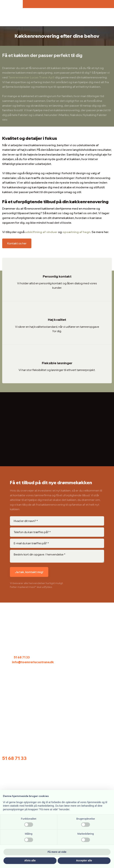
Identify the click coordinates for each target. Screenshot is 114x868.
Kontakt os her (17, 243)
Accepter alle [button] (84, 860)
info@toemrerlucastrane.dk (33, 662)
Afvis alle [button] (30, 860)
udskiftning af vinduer (41, 232)
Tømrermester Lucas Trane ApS (31, 77)
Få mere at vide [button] (57, 852)
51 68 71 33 (22, 657)
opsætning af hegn (76, 232)
